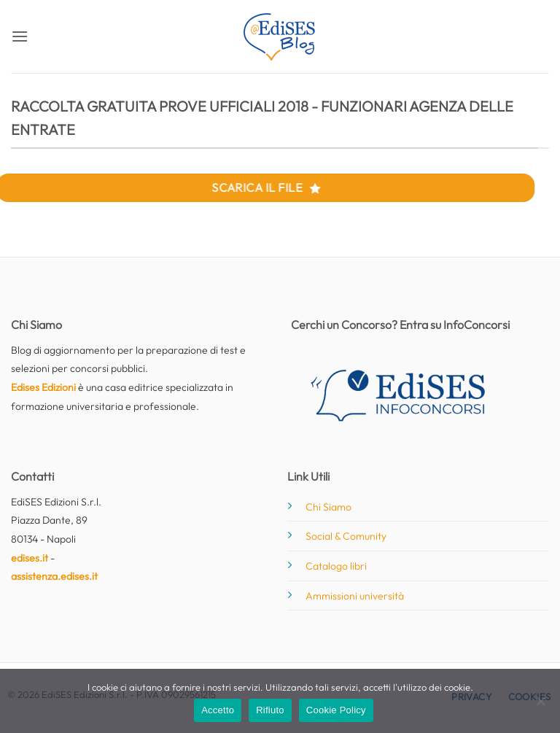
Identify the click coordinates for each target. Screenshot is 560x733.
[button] (20, 36)
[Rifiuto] (540, 705)
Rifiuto (270, 710)
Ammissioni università (355, 596)
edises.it (30, 558)
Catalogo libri (336, 566)
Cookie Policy (336, 710)
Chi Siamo (328, 507)
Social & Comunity (346, 536)
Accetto (218, 710)
